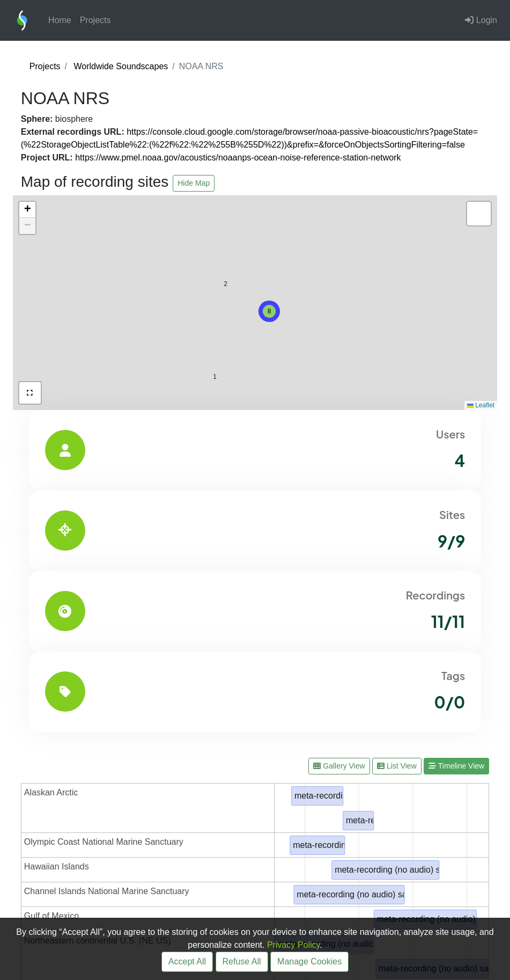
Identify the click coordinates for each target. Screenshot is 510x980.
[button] (269, 311)
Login (481, 20)
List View (397, 766)
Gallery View (339, 766)
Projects (95, 20)
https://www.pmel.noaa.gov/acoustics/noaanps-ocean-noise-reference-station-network (238, 158)
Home (60, 20)
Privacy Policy (293, 945)
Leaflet (481, 405)
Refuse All (242, 961)
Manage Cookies (309, 961)
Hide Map (194, 183)
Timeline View (456, 766)
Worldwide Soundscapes (121, 66)
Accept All (187, 961)
